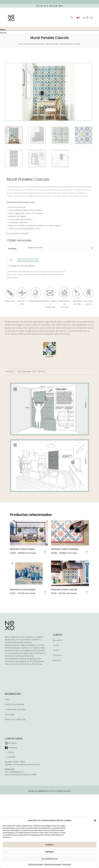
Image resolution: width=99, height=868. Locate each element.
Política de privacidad (53, 864)
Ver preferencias (50, 859)
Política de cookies (36, 864)
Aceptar (49, 845)
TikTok (11, 787)
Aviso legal (67, 864)
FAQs (7, 735)
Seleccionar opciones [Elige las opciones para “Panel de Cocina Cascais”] (86, 618)
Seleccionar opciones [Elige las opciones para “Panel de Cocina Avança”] (45, 618)
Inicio (21, 44)
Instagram (13, 778)
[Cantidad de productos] (11, 260)
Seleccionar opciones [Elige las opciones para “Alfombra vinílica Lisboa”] (45, 565)
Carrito (56, 671)
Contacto (57, 681)
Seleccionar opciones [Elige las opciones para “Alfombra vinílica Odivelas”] (86, 565)
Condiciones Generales (15, 745)
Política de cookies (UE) (15, 755)
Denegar (50, 852)
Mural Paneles (52, 44)
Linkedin (12, 792)
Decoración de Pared (35, 44)
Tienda (56, 676)
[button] (95, 820)
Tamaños (12, 249)
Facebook (13, 783)
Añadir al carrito (28, 260)
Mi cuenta (57, 666)
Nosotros (57, 686)
